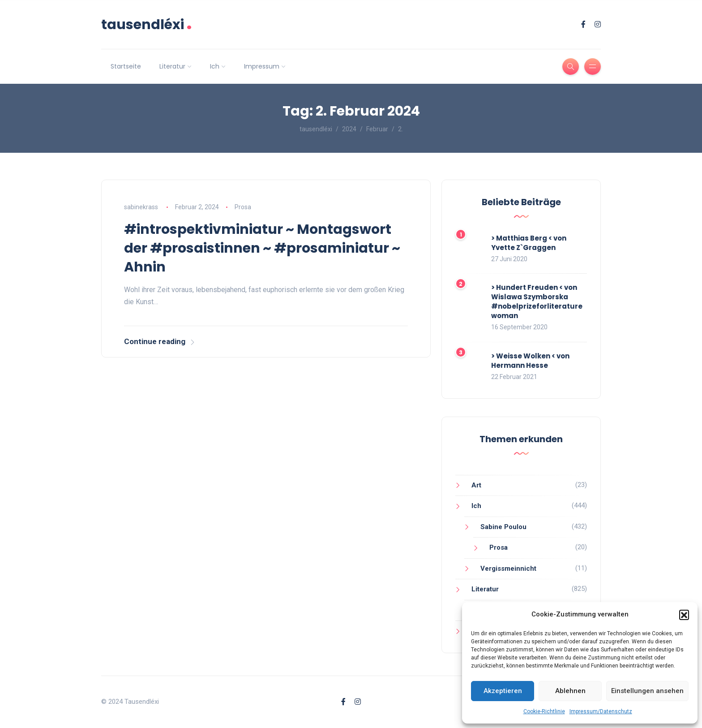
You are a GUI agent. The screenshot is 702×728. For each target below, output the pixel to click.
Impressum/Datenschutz (601, 711)
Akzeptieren (503, 691)
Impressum (262, 66)
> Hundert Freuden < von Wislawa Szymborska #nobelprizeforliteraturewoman (537, 302)
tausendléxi (147, 25)
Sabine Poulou (503, 527)
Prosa (243, 207)
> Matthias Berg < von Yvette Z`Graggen (529, 243)
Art (476, 485)
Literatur (172, 66)
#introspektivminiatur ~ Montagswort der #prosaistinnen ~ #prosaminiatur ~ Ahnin (262, 248)
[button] (684, 615)
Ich (215, 66)
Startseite (126, 66)
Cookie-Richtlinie (544, 711)
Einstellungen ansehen (647, 691)
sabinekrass (141, 207)
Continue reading (160, 341)
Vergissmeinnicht (508, 569)
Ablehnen (570, 691)
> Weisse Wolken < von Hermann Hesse (530, 361)
